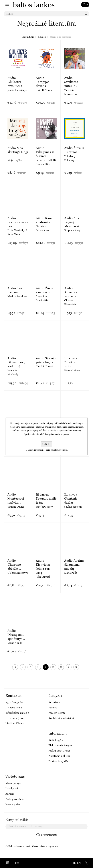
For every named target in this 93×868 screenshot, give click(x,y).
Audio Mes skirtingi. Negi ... (18, 152)
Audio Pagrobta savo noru (18, 222)
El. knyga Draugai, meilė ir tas (46, 498)
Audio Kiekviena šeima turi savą (43, 567)
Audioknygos (56, 740)
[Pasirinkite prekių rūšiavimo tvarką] (17, 863)
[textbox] (43, 14)
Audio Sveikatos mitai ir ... (71, 82)
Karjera (53, 708)
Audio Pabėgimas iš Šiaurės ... (45, 152)
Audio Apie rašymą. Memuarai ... (73, 222)
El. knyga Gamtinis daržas (71, 498)
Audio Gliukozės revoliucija (15, 82)
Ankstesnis (23, 667)
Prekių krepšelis (15, 799)
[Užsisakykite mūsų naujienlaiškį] (46, 827)
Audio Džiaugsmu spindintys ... (16, 635)
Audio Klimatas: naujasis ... (71, 292)
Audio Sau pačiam (15, 290)
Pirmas (15, 667)
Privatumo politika (59, 756)
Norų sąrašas (13, 804)
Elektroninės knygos (60, 745)
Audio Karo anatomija (44, 220)
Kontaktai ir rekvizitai (61, 718)
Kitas (69, 667)
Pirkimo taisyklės (58, 761)
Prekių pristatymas (59, 751)
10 (53, 667)
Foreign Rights (57, 713)
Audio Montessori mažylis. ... (16, 498)
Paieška (87, 14)
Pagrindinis (28, 37)
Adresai (10, 794)
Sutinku (47, 444)
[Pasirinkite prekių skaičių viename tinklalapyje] (7, 863)
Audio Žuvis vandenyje (44, 290)
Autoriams (54, 702)
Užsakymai (12, 788)
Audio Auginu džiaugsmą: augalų (74, 565)
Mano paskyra (13, 783)
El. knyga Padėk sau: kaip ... (72, 362)
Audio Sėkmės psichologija (46, 360)
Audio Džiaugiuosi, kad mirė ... (16, 362)
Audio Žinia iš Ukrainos (74, 150)
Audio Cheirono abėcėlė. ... (14, 565)
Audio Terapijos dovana (43, 82)
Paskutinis (76, 667)
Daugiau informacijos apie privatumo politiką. (47, 450)
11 (61, 667)
